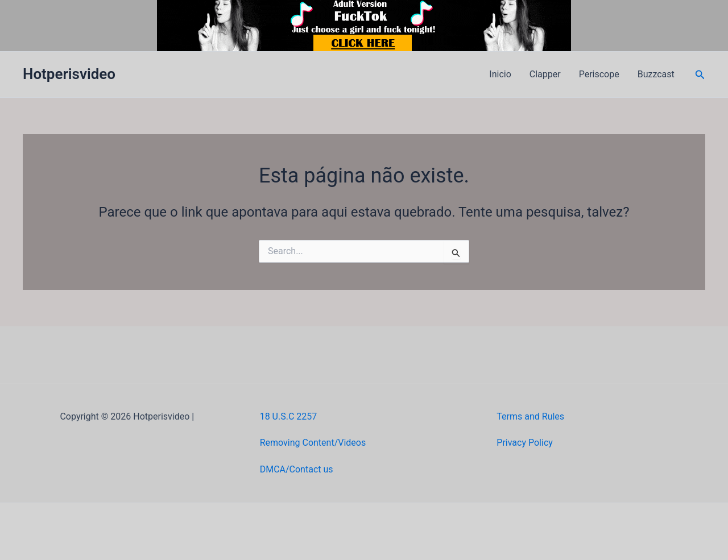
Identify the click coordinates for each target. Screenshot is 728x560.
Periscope (599, 74)
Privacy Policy (525, 443)
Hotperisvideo (69, 74)
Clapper (545, 74)
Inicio (500, 74)
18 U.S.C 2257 (289, 416)
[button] (700, 75)
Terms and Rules (530, 416)
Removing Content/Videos (313, 443)
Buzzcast (656, 74)
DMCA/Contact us (297, 469)
